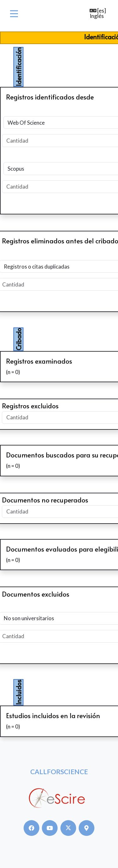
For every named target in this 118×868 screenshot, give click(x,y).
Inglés (97, 16)
